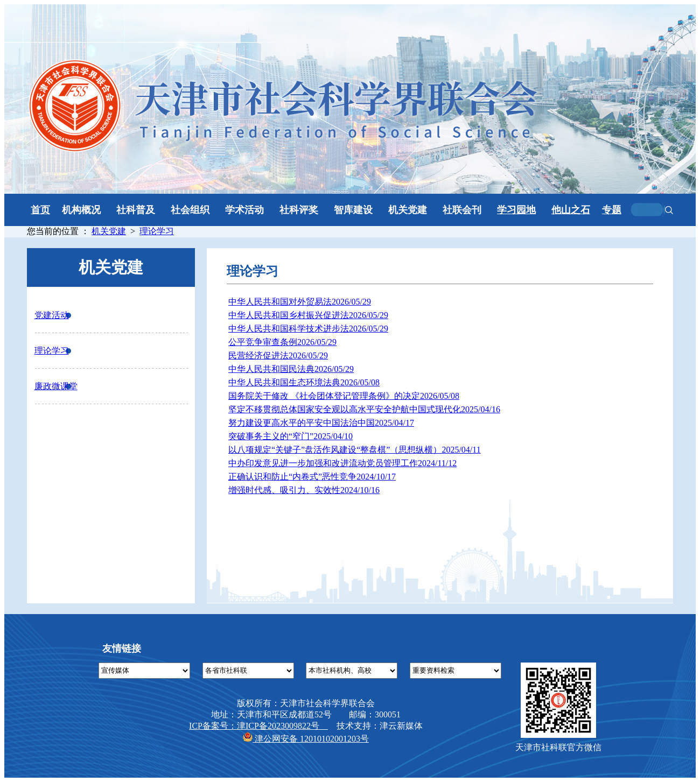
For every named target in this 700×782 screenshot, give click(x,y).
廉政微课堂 (56, 386)
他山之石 (571, 210)
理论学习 (157, 231)
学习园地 (516, 210)
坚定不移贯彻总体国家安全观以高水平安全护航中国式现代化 (364, 409)
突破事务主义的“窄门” (290, 436)
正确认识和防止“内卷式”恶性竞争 (312, 477)
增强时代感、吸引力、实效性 (304, 490)
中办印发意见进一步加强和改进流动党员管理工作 (342, 463)
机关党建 (109, 231)
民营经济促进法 (278, 355)
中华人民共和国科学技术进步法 (308, 329)
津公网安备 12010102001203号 (306, 739)
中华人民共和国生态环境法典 (304, 382)
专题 (612, 210)
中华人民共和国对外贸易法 (300, 302)
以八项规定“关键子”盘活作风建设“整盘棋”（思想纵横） (355, 450)
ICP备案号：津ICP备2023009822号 (258, 726)
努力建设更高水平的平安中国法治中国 (321, 423)
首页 (40, 210)
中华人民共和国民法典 (291, 369)
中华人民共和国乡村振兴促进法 (308, 315)
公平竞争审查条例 (282, 342)
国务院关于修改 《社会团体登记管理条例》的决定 (344, 396)
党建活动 (52, 315)
